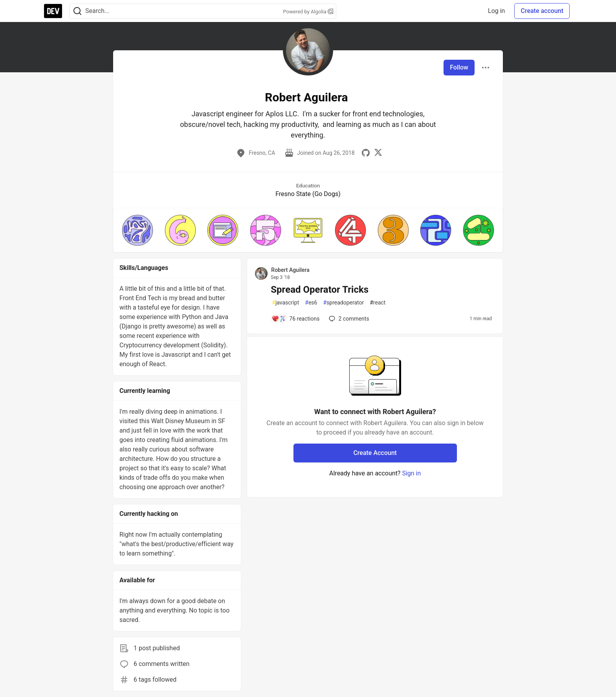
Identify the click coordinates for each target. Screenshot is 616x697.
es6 (311, 303)
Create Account (375, 453)
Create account (542, 11)
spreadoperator (343, 303)
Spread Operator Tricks (320, 290)
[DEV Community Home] (53, 11)
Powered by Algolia (308, 12)
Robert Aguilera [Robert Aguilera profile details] (290, 270)
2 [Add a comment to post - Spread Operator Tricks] (348, 319)
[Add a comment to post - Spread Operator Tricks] (295, 319)
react (378, 303)
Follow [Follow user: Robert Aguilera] (459, 67)
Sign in (411, 473)
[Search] (77, 11)
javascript (285, 303)
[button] (137, 230)
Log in (496, 11)
